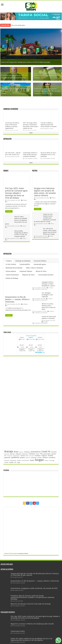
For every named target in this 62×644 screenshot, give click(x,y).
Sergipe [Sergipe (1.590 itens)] (39, 460)
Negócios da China (28, 275)
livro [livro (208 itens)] (27, 456)
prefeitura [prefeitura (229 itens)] (45, 458)
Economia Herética (40, 261)
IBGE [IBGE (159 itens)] (5, 456)
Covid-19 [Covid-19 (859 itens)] (46, 452)
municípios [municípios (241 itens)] (38, 456)
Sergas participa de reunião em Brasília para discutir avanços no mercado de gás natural (35, 574)
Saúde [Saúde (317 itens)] (32, 460)
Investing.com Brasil (23, 553)
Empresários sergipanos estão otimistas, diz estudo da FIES (34, 588)
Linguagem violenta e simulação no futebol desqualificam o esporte (48, 284)
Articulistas (7, 139)
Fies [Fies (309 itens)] (41, 454)
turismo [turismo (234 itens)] (11, 462)
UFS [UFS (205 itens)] (15, 462)
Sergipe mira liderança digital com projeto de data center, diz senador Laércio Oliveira (45, 192)
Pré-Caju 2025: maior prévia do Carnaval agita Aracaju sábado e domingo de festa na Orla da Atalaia (16, 193)
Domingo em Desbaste (23, 261)
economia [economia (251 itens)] (54, 452)
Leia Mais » (9, 211)
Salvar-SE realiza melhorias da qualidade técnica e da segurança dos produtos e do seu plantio (16, 220)
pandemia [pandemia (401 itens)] (15, 457)
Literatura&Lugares (40, 264)
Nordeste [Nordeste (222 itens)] (50, 456)
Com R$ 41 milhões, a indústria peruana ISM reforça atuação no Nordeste (49, 125)
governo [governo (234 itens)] (54, 454)
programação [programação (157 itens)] (13, 461)
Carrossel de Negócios (11, 109)
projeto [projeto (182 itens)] (19, 460)
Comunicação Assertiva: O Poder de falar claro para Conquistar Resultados (30, 155)
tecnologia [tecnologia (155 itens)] (52, 461)
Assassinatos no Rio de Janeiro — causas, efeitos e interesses (17, 299)
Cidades (6, 171)
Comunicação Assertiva (46, 275)
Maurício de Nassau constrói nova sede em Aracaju (31, 604)
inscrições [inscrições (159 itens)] (10, 456)
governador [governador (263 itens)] (47, 454)
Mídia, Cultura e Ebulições (35, 268)
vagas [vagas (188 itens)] (19, 462)
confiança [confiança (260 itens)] (27, 452)
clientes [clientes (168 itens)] (21, 452)
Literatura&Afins (25, 264)
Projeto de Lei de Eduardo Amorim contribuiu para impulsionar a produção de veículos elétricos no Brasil (45, 218)
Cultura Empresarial (12, 275)
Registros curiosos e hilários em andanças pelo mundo (32, 624)
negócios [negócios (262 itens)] (44, 456)
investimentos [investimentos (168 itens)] (16, 456)
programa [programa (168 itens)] (7, 460)
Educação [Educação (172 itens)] (7, 454)
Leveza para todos (18, 631)
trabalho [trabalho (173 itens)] (6, 462)
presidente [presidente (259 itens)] (52, 458)
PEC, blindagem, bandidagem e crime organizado (47, 295)
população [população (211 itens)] (34, 458)
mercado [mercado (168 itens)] (32, 456)
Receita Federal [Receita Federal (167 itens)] (25, 460)
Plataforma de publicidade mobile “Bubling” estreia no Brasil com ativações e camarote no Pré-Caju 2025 (47, 91)
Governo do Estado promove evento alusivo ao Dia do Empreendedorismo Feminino (46, 75)
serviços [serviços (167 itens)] (47, 460)
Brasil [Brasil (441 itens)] (16, 452)
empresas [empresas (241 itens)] (18, 454)
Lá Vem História (11, 264)
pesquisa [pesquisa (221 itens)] (22, 458)
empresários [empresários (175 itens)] (25, 454)
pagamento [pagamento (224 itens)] (7, 458)
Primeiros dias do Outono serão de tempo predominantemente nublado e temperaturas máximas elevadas (33, 597)
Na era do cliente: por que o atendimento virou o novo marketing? (48, 155)
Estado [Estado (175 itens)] (38, 454)
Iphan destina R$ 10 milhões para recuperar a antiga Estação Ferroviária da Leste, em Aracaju (16, 91)
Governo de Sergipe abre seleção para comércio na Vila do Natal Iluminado (26, 62)
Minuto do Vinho (41, 271)
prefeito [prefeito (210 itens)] (40, 458)
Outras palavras (11, 271)
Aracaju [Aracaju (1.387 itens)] (9, 451)
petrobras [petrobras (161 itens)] (28, 458)
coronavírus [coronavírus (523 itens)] (36, 452)
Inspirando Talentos (26, 271)
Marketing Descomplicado (14, 268)
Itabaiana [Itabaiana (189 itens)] (23, 456)
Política (35, 171)
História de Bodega (12, 278)
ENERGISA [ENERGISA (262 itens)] (32, 454)
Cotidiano (9, 261)
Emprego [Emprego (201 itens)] (12, 454)
